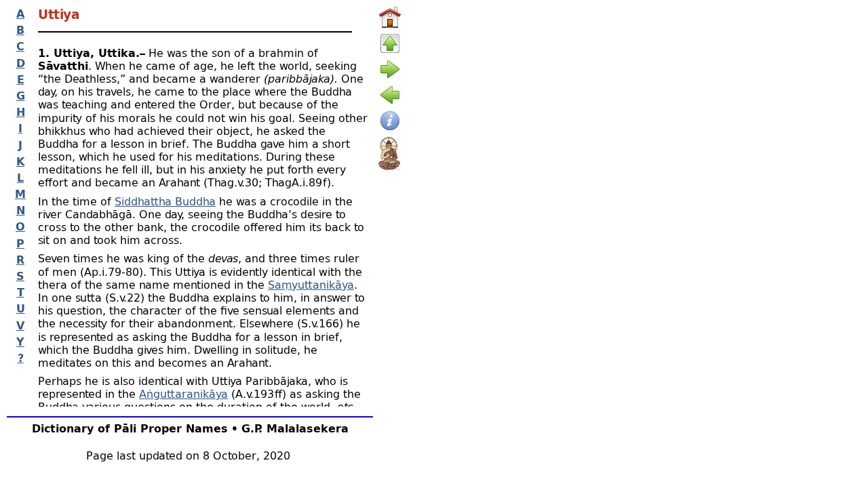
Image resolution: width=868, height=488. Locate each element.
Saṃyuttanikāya (311, 284)
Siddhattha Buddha (165, 201)
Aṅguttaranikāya (183, 393)
